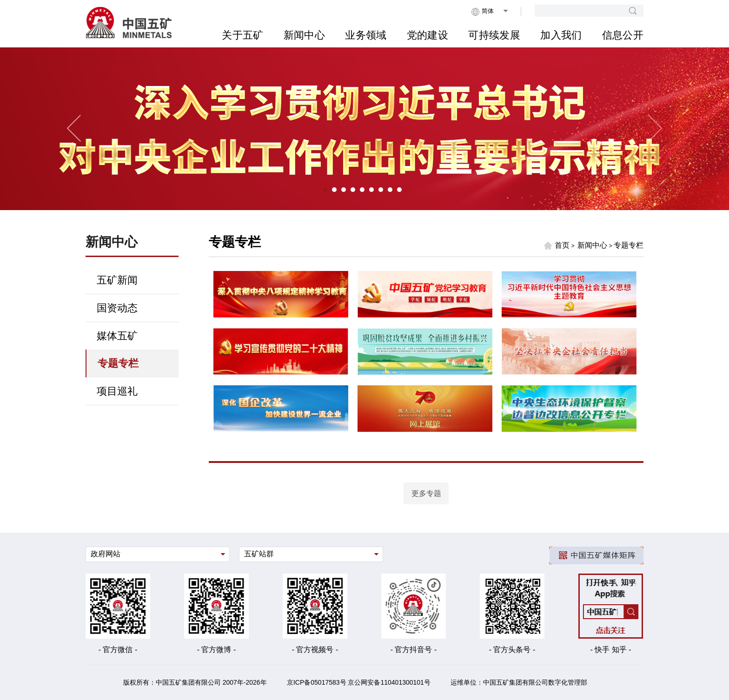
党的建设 (427, 35)
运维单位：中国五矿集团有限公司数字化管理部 (519, 682)
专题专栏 (118, 363)
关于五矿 (242, 35)
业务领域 (366, 35)
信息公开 (623, 35)
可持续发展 (494, 35)
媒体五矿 (117, 336)
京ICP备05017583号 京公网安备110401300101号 (359, 682)
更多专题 (426, 493)
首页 (557, 245)
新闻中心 (304, 35)
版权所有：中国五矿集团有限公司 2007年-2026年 (195, 682)
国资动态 (117, 308)
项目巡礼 (117, 391)
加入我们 (561, 35)
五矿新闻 (117, 280)
